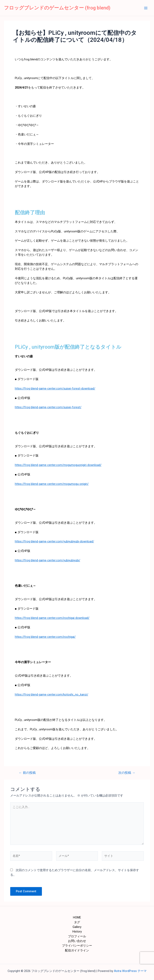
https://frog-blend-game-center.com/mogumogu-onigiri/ (52, 484)
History (77, 932)
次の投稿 (127, 773)
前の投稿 (27, 773)
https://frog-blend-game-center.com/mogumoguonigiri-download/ (58, 465)
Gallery (77, 927)
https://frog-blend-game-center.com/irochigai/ (45, 637)
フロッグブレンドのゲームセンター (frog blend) (57, 8)
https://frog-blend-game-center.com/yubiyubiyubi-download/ (54, 541)
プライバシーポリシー (77, 946)
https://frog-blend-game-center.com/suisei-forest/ (48, 407)
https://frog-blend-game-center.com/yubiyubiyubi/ (48, 560)
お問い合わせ (77, 941)
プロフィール (77, 936)
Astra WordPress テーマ (130, 971)
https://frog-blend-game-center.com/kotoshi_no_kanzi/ (52, 695)
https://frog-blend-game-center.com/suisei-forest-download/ (55, 388)
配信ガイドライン (77, 950)
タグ (77, 922)
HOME (77, 917)
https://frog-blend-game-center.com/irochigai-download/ (52, 618)
